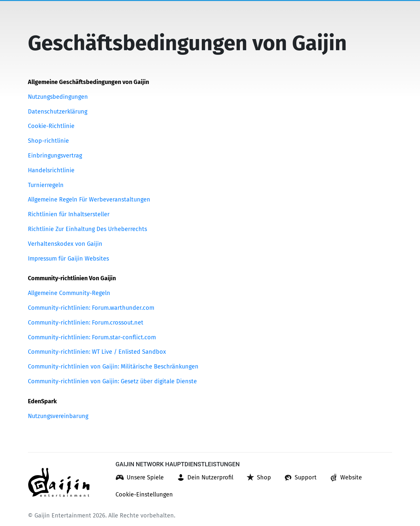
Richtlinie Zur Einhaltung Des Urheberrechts (87, 229)
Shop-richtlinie (48, 141)
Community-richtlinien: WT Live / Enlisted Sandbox (97, 352)
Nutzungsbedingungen (58, 97)
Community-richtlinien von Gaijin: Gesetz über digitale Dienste (112, 381)
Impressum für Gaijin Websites (68, 259)
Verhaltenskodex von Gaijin (65, 244)
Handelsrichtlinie (51, 170)
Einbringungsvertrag (55, 156)
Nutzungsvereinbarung (58, 416)
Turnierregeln (46, 185)
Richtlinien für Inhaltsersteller (69, 214)
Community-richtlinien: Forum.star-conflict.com (92, 337)
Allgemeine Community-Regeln (69, 293)
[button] (140, 477)
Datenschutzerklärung (58, 112)
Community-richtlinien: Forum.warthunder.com (91, 308)
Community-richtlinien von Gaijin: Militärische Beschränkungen (113, 367)
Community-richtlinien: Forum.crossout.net (86, 323)
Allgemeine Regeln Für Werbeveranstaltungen (89, 200)
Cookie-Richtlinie (51, 126)
